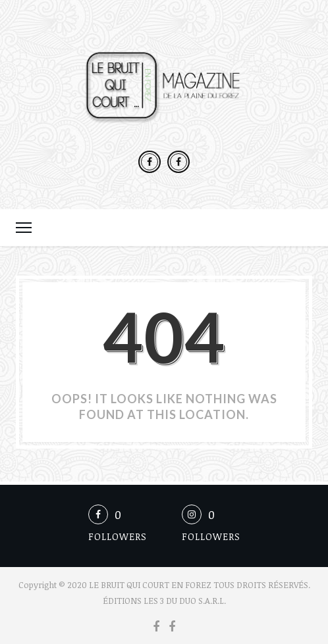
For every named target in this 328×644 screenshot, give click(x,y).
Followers (118, 536)
